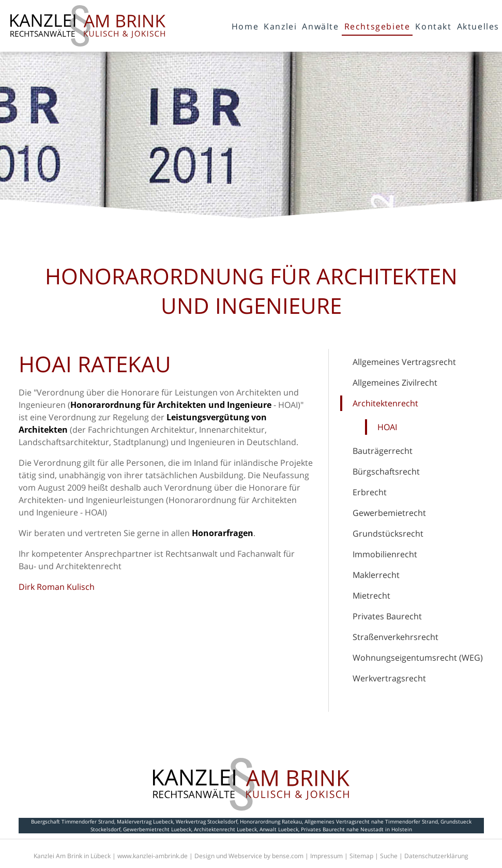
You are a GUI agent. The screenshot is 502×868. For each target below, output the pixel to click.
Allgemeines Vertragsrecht (404, 362)
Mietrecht (371, 596)
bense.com (288, 856)
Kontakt (433, 26)
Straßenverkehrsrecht (395, 637)
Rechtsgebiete (377, 26)
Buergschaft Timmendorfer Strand (73, 821)
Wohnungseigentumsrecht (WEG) (418, 658)
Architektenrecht (385, 403)
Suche (389, 856)
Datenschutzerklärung (436, 856)
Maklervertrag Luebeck (145, 821)
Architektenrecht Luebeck (225, 829)
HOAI (387, 427)
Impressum (326, 856)
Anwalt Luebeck (279, 829)
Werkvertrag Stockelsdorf (207, 821)
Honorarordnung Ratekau (271, 821)
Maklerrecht (376, 575)
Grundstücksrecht (388, 534)
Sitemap (361, 856)
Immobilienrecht (385, 554)
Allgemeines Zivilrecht (395, 383)
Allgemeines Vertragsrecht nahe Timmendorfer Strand (371, 821)
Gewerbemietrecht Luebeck (157, 829)
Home (245, 26)
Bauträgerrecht (383, 451)
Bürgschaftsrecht (386, 471)
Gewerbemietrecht (389, 513)
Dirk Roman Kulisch (57, 587)
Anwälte (320, 26)
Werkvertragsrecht (389, 678)
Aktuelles (478, 26)
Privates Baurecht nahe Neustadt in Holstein (356, 829)
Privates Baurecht (387, 616)
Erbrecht (370, 492)
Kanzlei (280, 26)
